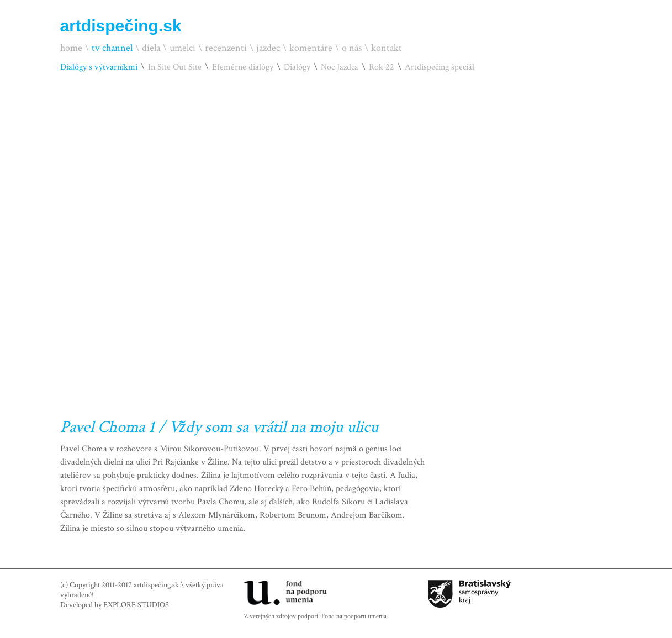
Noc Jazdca (340, 67)
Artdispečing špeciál (440, 67)
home (71, 48)
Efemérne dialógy (243, 67)
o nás (352, 48)
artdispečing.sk (121, 26)
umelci (182, 48)
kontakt (387, 48)
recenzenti (226, 48)
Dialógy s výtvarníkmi (99, 67)
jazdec (268, 48)
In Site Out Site (175, 67)
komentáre (311, 48)
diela (151, 48)
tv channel (112, 48)
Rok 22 (382, 67)
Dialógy (297, 67)
